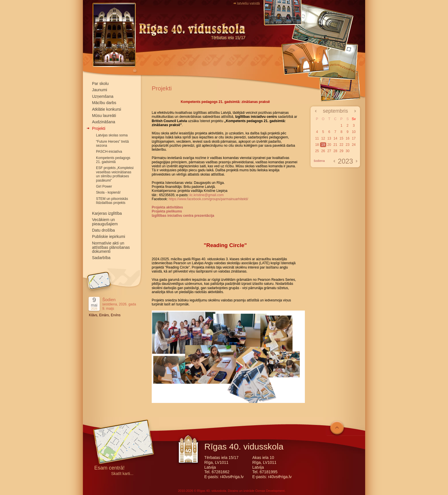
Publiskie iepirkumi (109, 236)
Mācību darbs (104, 103)
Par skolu (100, 84)
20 (329, 145)
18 (317, 145)
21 (335, 145)
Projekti (99, 128)
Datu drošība (103, 230)
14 (335, 138)
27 (329, 151)
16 (348, 138)
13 (329, 138)
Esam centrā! (109, 468)
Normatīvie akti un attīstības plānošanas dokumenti (111, 247)
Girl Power (104, 186)
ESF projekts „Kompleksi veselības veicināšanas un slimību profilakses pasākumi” (115, 174)
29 (341, 151)
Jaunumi (100, 90)
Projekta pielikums (167, 211)
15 (341, 138)
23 (348, 145)
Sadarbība (101, 258)
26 (323, 151)
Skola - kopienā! (108, 192)
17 (354, 138)
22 (341, 145)
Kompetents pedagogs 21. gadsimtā (113, 160)
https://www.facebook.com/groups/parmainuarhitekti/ (208, 199)
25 (317, 151)
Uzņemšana (103, 96)
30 (348, 151)
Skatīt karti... (122, 474)
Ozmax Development (270, 491)
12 (323, 138)
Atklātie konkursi (107, 109)
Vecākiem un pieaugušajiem (105, 222)
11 (317, 138)
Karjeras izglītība (107, 213)
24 (354, 145)
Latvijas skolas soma (112, 135)
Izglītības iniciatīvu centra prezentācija (183, 216)
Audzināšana (104, 122)
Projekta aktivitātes (167, 207)
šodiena (319, 161)
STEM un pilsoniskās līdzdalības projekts (112, 201)
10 (354, 132)
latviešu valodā (248, 3)
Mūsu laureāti (104, 116)
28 (335, 151)
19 (323, 145)
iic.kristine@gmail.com (207, 195)
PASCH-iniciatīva (109, 152)
